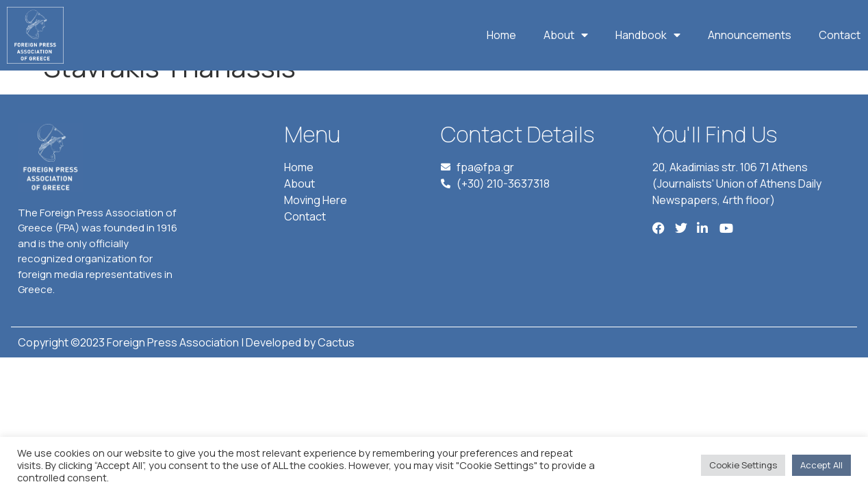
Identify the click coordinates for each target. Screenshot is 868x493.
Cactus (336, 367)
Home (501, 35)
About (566, 35)
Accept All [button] (821, 465)
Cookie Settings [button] (743, 465)
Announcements (750, 35)
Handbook (648, 35)
